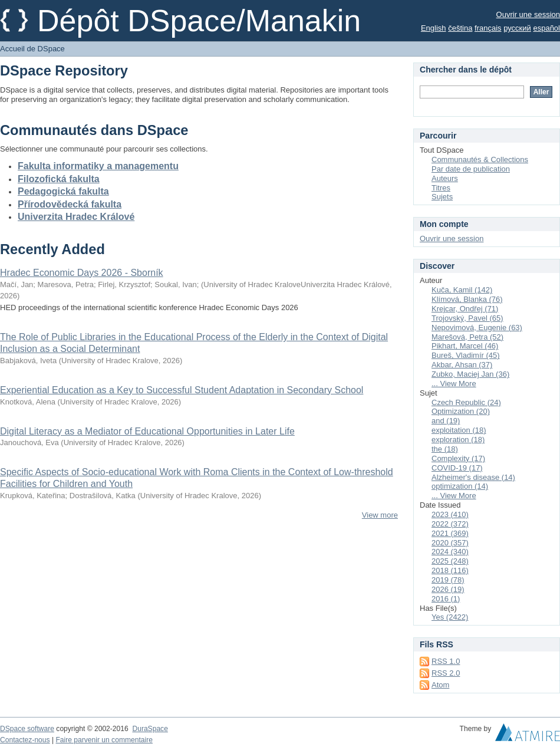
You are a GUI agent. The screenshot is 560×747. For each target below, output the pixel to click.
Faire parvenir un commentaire (104, 740)
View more (380, 515)
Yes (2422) (450, 617)
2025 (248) (450, 561)
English (434, 28)
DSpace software (27, 729)
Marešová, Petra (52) (467, 337)
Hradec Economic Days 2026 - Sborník (82, 273)
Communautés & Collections (480, 159)
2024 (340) (450, 552)
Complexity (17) (458, 458)
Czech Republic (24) (466, 402)
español (546, 28)
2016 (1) (446, 599)
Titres (441, 188)
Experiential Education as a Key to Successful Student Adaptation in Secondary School (182, 390)
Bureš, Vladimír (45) (466, 355)
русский (517, 28)
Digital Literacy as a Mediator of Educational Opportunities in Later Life (147, 431)
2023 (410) (450, 514)
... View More (454, 384)
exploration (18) (458, 440)
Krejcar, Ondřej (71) (465, 309)
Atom (440, 685)
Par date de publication (471, 169)
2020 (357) (450, 543)
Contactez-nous (25, 740)
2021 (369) (450, 533)
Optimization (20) (461, 411)
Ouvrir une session (528, 14)
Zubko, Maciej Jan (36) (470, 374)
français (488, 28)
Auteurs (445, 178)
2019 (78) (448, 580)
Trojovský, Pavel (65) (467, 318)
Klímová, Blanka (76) (467, 299)
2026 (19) (448, 589)
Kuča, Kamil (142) (462, 290)
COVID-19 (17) (457, 468)
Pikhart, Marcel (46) (465, 346)
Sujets (442, 197)
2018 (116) (450, 570)
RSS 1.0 (446, 661)
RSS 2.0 (446, 673)
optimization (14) (460, 486)
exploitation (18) (459, 430)
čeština (460, 28)
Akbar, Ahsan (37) (462, 365)
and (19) (446, 421)
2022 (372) (450, 524)
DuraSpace (150, 729)
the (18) (445, 449)
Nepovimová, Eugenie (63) (477, 328)
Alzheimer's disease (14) (473, 477)
